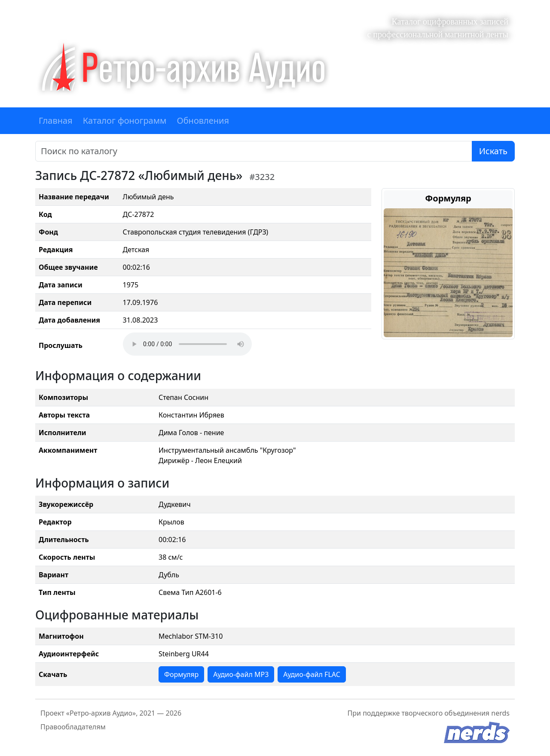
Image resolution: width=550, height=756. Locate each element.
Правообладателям (73, 727)
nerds (500, 713)
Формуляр (181, 674)
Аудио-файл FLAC (312, 674)
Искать (493, 151)
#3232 (262, 177)
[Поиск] (254, 151)
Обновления (203, 120)
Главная (56, 120)
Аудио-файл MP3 (241, 674)
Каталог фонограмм (125, 120)
